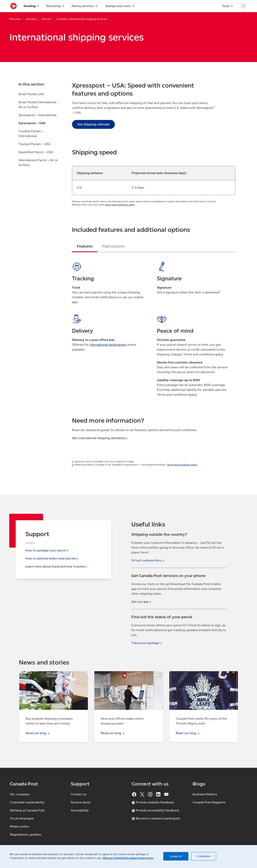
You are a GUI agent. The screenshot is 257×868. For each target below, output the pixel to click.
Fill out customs (148, 560)
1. (73, 470)
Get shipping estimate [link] (93, 133)
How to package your (47, 550)
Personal (15, 28)
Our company (20, 794)
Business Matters (205, 794)
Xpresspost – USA (32, 132)
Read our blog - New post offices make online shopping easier (127, 676)
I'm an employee (22, 818)
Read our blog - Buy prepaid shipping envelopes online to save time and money (49, 676)
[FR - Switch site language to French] (222, 4)
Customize (204, 856)
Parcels (46, 28)
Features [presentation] (85, 255)
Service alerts (81, 802)
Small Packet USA (31, 103)
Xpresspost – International (38, 124)
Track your (147, 643)
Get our (142, 602)
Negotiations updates (25, 834)
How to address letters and (52, 558)
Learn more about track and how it (57, 566)
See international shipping (100, 447)
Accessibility (80, 810)
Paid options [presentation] (113, 255)
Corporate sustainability (27, 802)
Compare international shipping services (82, 28)
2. (73, 473)
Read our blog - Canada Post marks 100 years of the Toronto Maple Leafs (202, 676)
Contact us (79, 794)
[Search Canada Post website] (244, 15)
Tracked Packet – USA (34, 153)
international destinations (108, 353)
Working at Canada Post (27, 810)
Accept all (176, 856)
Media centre (19, 826)
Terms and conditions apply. (182, 473)
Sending (31, 28)
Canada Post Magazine (209, 802)
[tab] (85, 255)
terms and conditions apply (120, 213)
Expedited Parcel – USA (36, 161)
